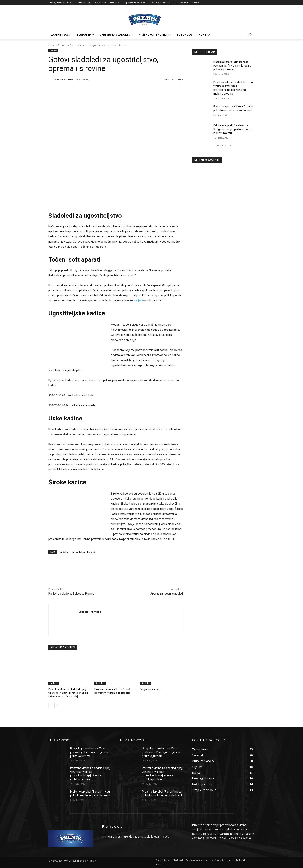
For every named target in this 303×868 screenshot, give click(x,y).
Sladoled (62, 45)
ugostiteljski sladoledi (84, 552)
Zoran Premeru (65, 80)
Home (52, 45)
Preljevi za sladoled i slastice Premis (71, 594)
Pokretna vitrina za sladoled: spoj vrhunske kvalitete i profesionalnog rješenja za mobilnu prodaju (68, 693)
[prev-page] (51, 706)
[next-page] (57, 706)
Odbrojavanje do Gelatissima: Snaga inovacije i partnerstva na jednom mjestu (233, 129)
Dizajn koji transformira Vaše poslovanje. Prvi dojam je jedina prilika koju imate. (232, 65)
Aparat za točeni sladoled (167, 594)
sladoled (64, 552)
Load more (223, 145)
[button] (250, 35)
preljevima (140, 300)
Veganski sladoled (151, 689)
